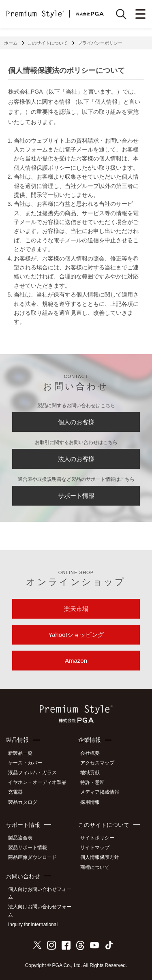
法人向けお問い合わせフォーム (40, 911)
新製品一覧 (20, 753)
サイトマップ (95, 848)
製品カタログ (23, 802)
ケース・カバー (25, 763)
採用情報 (90, 802)
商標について (95, 867)
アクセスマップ (97, 763)
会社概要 (90, 753)
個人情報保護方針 (100, 857)
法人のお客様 (76, 459)
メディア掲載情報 (100, 792)
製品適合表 (20, 838)
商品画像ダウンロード (32, 857)
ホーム (11, 43)
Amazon (76, 661)
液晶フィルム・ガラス (32, 773)
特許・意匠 (92, 782)
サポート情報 (76, 496)
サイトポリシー (97, 838)
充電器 (15, 792)
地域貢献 (90, 773)
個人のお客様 (76, 422)
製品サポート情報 (28, 848)
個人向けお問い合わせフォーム (40, 893)
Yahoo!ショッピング (76, 635)
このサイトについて (48, 43)
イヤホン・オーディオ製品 (37, 782)
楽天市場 (76, 609)
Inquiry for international (33, 924)
